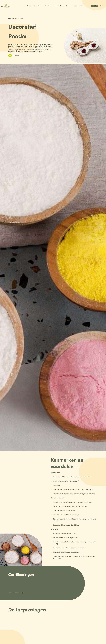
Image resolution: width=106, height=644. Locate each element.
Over (68, 6)
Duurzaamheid (58, 6)
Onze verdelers (78, 6)
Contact (95, 6)
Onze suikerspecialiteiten (35, 6)
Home (22, 6)
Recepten (48, 6)
